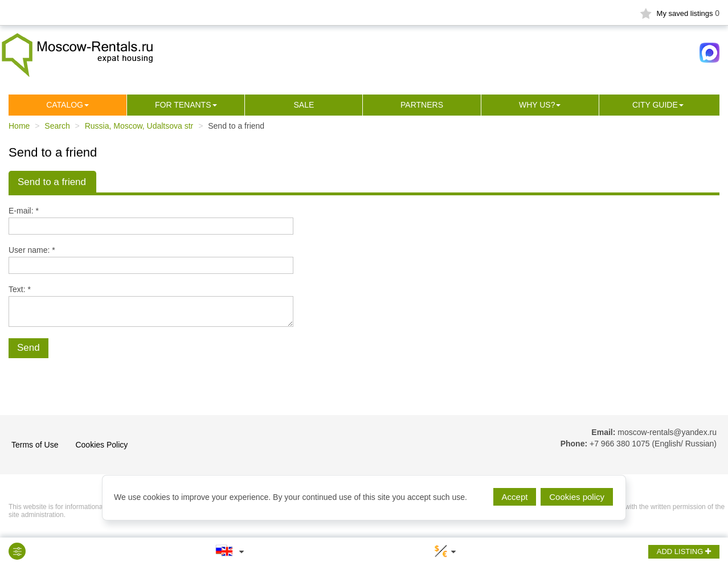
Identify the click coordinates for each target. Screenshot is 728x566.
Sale (304, 105)
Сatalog (65, 105)
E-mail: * (24, 211)
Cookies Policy (101, 445)
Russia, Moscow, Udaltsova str (139, 126)
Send (28, 348)
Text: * (20, 289)
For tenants (183, 105)
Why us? (537, 105)
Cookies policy (577, 497)
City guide (655, 105)
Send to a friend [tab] (52, 182)
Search (57, 126)
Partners (422, 105)
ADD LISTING (684, 551)
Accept (515, 497)
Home (19, 126)
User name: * (32, 250)
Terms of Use (35, 445)
